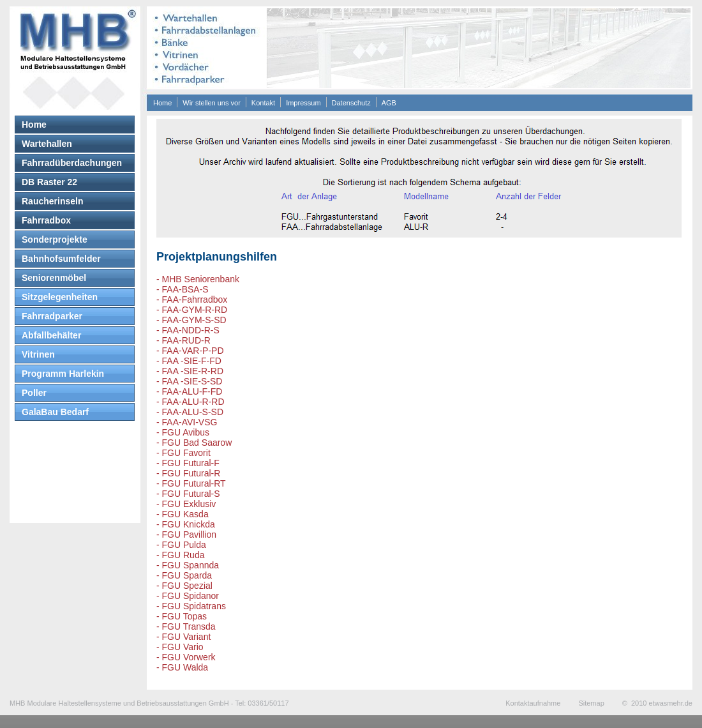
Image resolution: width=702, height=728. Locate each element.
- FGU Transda (186, 626)
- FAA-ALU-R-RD (190, 402)
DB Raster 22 (49, 182)
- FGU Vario (180, 647)
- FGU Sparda (184, 575)
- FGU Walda (182, 667)
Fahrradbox (46, 220)
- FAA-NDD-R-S (188, 330)
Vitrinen (38, 354)
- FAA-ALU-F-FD (189, 391)
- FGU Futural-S (188, 494)
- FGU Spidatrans (191, 606)
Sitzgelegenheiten (60, 297)
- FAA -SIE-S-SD (189, 381)
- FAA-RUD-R (183, 340)
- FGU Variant (183, 637)
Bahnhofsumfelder (61, 259)
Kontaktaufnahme (533, 703)
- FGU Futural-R (188, 473)
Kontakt (263, 103)
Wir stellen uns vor (211, 103)
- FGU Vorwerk (186, 657)
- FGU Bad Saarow (194, 443)
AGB (389, 103)
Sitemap (591, 703)
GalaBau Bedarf (55, 412)
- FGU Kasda (183, 514)
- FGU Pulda (181, 545)
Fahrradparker (52, 316)
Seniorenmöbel (54, 278)
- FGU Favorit (183, 453)
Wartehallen (47, 144)
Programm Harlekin (63, 374)
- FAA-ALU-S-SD (190, 412)
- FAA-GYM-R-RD (192, 310)
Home (162, 103)
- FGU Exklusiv (186, 504)
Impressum (303, 103)
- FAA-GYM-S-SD (191, 320)
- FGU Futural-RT (191, 483)
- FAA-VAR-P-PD (190, 351)
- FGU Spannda (188, 565)
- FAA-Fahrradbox (192, 300)
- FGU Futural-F (188, 463)
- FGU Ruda (180, 555)
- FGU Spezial (184, 586)
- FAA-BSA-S (183, 289)
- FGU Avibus (183, 432)
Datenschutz (351, 103)
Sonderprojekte (55, 239)
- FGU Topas (182, 616)
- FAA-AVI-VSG (187, 422)
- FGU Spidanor (188, 596)
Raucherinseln (52, 201)
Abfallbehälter (51, 335)
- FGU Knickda (186, 524)
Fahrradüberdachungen (72, 163)
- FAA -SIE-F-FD (189, 361)
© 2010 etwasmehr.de (657, 703)
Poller (34, 393)
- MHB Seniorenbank (198, 279)
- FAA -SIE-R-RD (190, 371)
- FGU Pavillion (186, 535)
